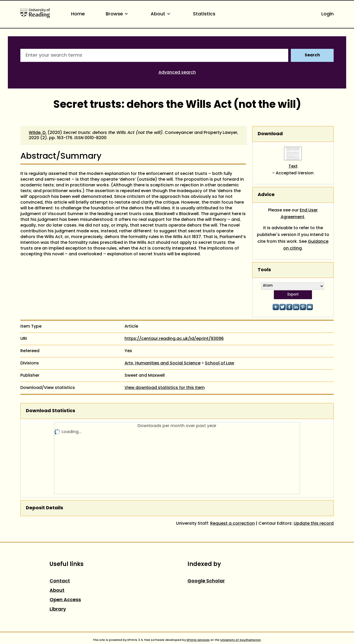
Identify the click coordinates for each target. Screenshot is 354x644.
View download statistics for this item (165, 388)
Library (58, 609)
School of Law (220, 363)
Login (328, 14)
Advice (266, 195)
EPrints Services (198, 640)
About (161, 14)
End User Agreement (299, 214)
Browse (118, 14)
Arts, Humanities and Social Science (163, 363)
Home (78, 14)
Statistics (204, 14)
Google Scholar (206, 581)
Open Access (65, 600)
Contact (60, 581)
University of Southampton (241, 640)
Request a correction (232, 524)
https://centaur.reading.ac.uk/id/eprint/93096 (174, 339)
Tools (264, 270)
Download (270, 134)
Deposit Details (45, 508)
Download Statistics (51, 411)
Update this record (314, 524)
